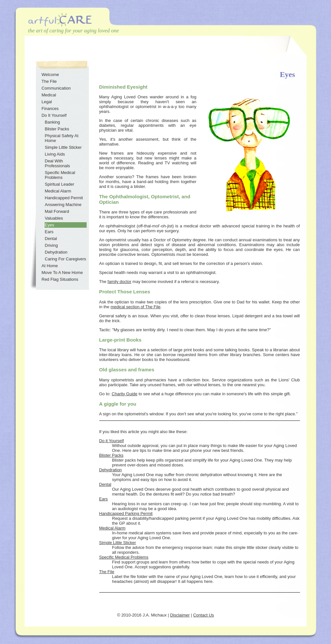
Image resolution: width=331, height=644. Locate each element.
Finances (50, 109)
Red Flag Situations (60, 279)
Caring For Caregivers (66, 259)
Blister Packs (111, 455)
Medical (49, 95)
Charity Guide (125, 394)
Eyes (50, 225)
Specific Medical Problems (124, 557)
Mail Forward (57, 211)
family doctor (120, 282)
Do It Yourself (54, 115)
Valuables (54, 218)
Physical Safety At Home (62, 138)
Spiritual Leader (60, 184)
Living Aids (55, 154)
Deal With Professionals (58, 163)
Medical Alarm (112, 528)
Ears (104, 499)
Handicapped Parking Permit (126, 513)
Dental (105, 484)
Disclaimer (180, 615)
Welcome (50, 75)
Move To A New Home (62, 273)
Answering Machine (63, 205)
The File (107, 572)
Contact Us (203, 615)
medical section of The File (135, 307)
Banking (53, 122)
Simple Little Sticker (118, 543)
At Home (50, 266)
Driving (51, 245)
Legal (47, 102)
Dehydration (111, 470)
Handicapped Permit (64, 198)
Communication (56, 88)
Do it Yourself (112, 441)
